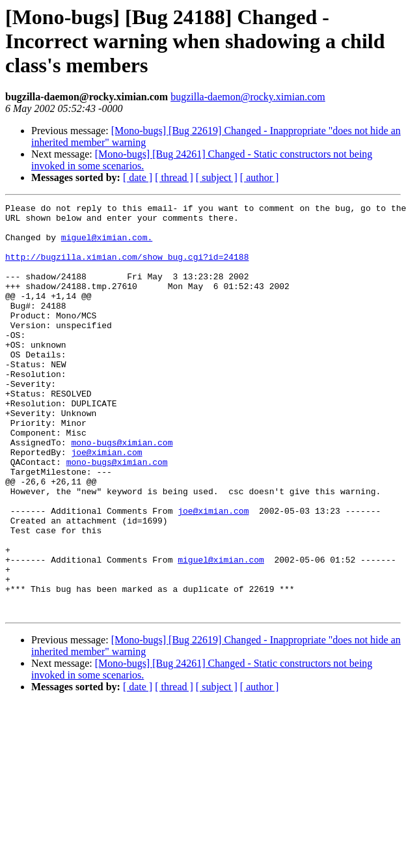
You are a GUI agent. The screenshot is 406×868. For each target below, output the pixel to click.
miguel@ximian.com (221, 632)
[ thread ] (174, 177)
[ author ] (260, 177)
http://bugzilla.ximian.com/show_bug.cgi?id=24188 (127, 268)
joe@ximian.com (106, 503)
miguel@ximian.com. (107, 245)
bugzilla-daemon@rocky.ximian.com (248, 97)
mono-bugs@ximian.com (122, 491)
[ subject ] (217, 177)
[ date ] (138, 177)
